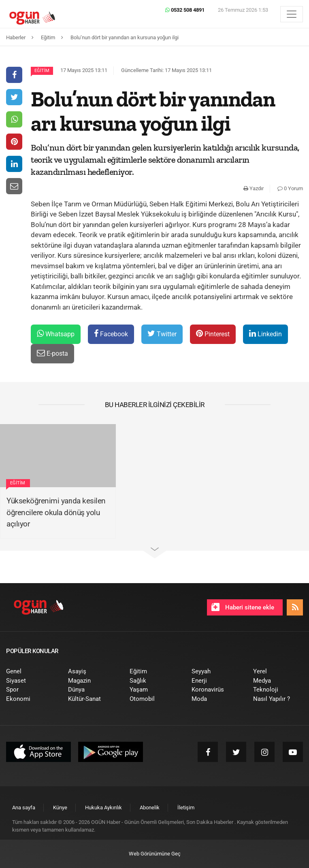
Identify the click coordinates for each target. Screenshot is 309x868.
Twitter (162, 334)
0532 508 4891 (185, 10)
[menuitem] (31, 672)
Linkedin (265, 334)
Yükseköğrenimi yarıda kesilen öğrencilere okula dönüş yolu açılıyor (56, 512)
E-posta (52, 353)
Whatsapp (56, 334)
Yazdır (254, 188)
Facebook (111, 334)
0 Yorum (290, 188)
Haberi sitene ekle (243, 607)
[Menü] (292, 14)
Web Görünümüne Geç (155, 854)
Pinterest (213, 334)
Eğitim (42, 71)
